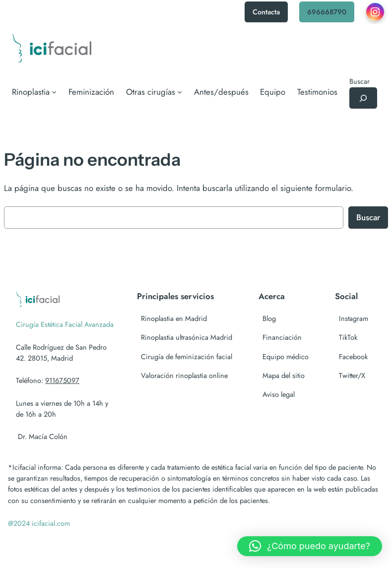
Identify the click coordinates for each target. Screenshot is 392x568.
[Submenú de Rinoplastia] (34, 92)
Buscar (359, 81)
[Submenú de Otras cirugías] (154, 92)
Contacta (266, 12)
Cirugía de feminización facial (187, 357)
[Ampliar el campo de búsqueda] (363, 98)
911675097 (62, 380)
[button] (310, 546)
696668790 (327, 12)
